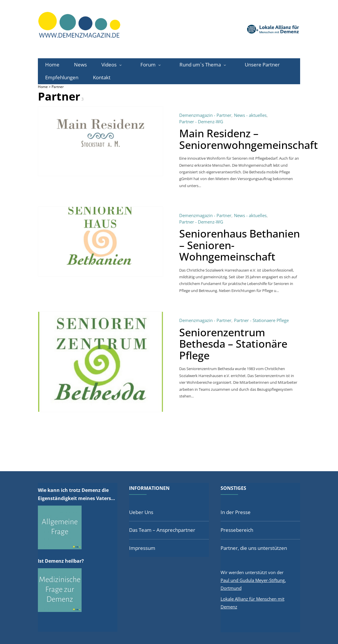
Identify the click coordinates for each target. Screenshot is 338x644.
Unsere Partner (262, 65)
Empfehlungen (62, 77)
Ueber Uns (141, 512)
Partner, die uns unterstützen (254, 548)
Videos (109, 65)
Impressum (142, 548)
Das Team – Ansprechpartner (162, 530)
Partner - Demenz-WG (201, 122)
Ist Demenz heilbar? (61, 561)
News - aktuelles (250, 115)
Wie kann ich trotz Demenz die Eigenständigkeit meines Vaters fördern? (74, 495)
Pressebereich (237, 530)
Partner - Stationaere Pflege (261, 320)
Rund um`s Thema (200, 65)
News (80, 65)
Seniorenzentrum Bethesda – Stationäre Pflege (233, 344)
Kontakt (102, 77)
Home (52, 65)
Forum (148, 65)
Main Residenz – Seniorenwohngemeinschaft (249, 139)
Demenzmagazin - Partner (205, 115)
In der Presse (236, 512)
